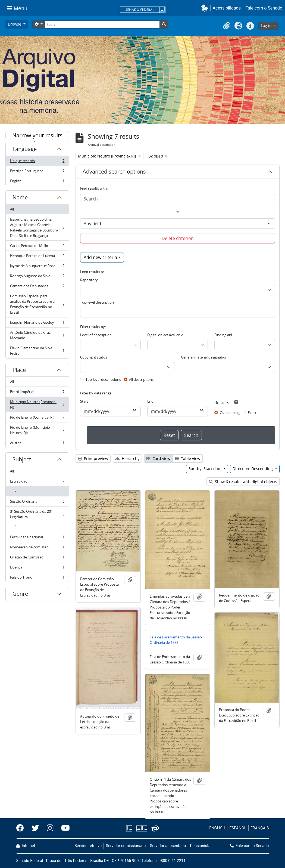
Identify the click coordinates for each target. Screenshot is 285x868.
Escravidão (37, 482)
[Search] (102, 24)
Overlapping (230, 413)
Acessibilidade (227, 8)
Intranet (26, 846)
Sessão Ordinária (37, 503)
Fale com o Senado (264, 8)
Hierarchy (127, 458)
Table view (188, 458)
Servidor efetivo (88, 846)
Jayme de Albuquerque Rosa (37, 267)
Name (20, 197)
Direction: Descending (253, 469)
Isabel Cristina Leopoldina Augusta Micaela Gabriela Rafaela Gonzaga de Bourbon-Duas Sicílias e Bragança (37, 227)
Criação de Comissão (37, 558)
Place (19, 370)
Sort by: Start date (206, 469)
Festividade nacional (37, 538)
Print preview (93, 458)
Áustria (37, 444)
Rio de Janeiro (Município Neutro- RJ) (37, 430)
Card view (158, 458)
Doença (37, 568)
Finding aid (223, 335)
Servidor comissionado (126, 846)
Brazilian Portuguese (37, 172)
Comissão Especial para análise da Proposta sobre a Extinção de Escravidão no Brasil (37, 304)
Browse (15, 24)
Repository (89, 280)
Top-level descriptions (103, 379)
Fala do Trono (37, 578)
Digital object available (165, 335)
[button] (206, 8)
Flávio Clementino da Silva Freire (37, 351)
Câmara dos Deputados (37, 287)
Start (84, 401)
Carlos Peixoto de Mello (37, 247)
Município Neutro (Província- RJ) (37, 404)
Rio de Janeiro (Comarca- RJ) (37, 418)
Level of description (96, 335)
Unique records (37, 162)
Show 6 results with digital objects (243, 482)
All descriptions (141, 379)
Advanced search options (114, 172)
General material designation (204, 357)
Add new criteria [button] (100, 257)
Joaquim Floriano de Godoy (37, 324)
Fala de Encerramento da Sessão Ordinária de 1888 (176, 640)
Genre (20, 594)
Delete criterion (178, 238)
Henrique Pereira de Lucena (37, 257)
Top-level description (97, 302)
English (37, 182)
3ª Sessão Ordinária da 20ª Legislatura (37, 514)
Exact (252, 413)
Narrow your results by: (37, 135)
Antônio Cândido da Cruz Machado (37, 335)
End (150, 401)
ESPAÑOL (238, 828)
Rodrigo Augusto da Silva (37, 277)
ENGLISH (217, 828)
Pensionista (200, 846)
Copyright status (94, 357)
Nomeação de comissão (37, 548)
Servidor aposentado (168, 846)
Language (25, 149)
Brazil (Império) (37, 393)
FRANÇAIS (260, 828)
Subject (22, 459)
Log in (267, 25)
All (12, 209)
